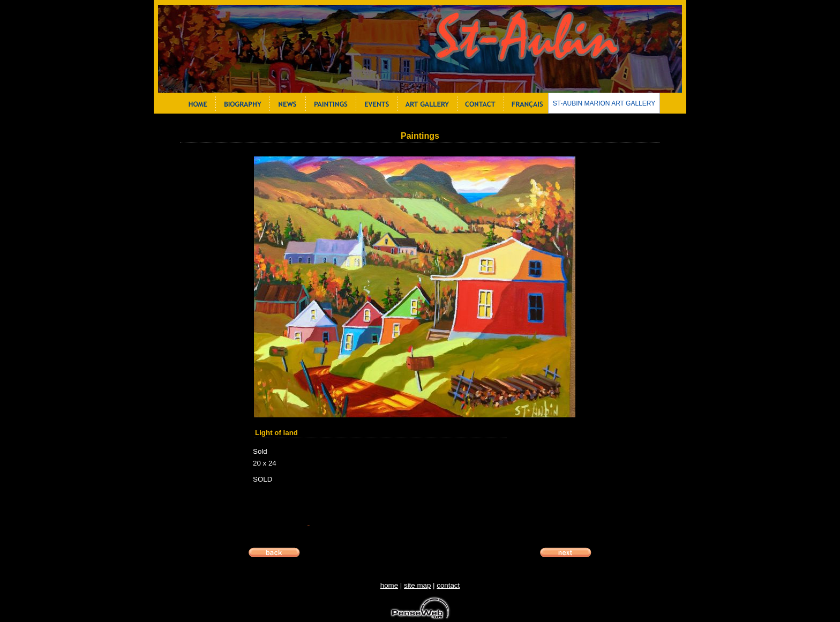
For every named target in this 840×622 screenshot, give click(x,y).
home (389, 585)
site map (417, 585)
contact (448, 585)
